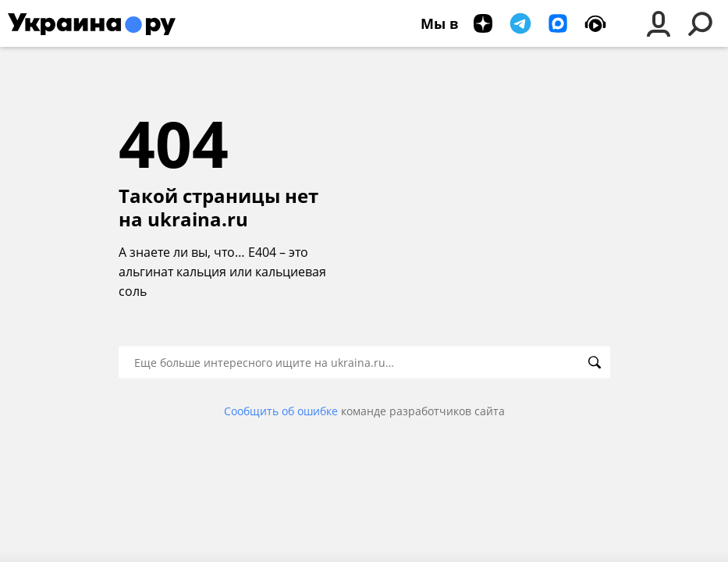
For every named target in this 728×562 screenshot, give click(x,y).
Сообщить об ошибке (281, 411)
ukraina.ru (198, 219)
